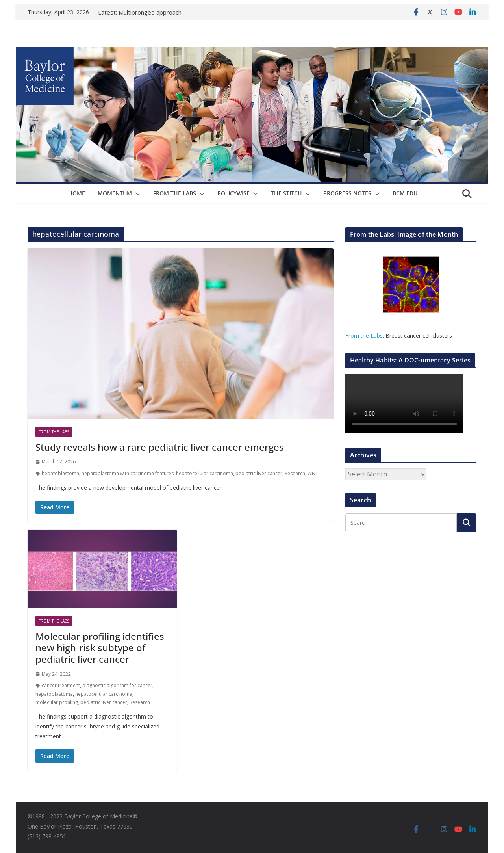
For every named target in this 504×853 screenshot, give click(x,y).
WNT (313, 473)
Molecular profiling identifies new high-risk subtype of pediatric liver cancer (100, 648)
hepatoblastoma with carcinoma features (128, 473)
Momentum (115, 193)
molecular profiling (57, 702)
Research (295, 473)
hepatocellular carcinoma (205, 473)
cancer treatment (61, 685)
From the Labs (364, 335)
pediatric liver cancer (259, 473)
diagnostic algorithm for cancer (117, 685)
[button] (136, 194)
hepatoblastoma (60, 473)
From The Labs (175, 193)
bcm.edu (405, 193)
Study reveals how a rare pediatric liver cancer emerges (160, 447)
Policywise (233, 193)
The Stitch (286, 193)
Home (77, 193)
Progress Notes (347, 193)
